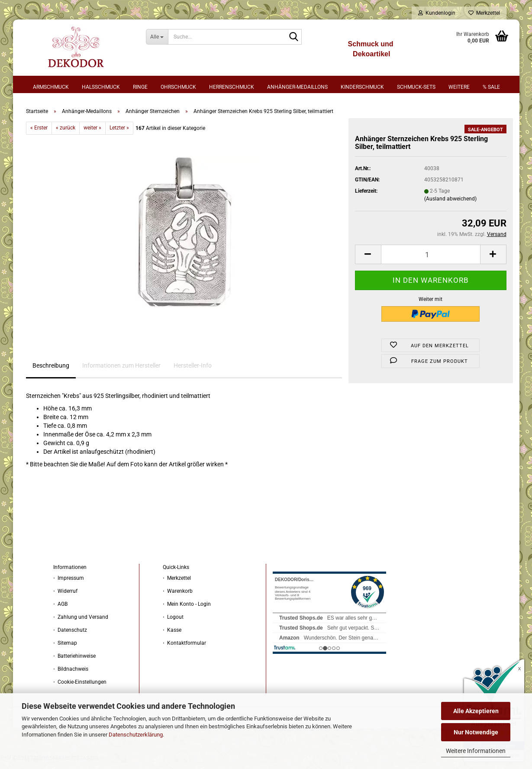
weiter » (92, 135)
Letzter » (119, 135)
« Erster (39, 135)
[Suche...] (157, 37)
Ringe (140, 87)
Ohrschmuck (178, 87)
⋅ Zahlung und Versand (81, 624)
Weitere (459, 87)
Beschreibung (51, 372)
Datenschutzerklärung (136, 735)
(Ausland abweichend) (450, 205)
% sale (491, 87)
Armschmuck (51, 87)
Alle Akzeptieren (476, 711)
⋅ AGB (60, 611)
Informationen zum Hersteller (121, 372)
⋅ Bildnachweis (71, 675)
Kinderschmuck (362, 87)
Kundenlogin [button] (437, 13)
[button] (368, 261)
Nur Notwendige (476, 732)
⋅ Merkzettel (177, 585)
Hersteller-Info (193, 372)
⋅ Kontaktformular (184, 649)
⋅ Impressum (69, 585)
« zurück (66, 135)
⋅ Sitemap (65, 649)
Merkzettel (484, 13)
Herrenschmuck (232, 87)
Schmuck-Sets (416, 87)
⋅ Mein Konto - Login (187, 611)
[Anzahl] (431, 261)
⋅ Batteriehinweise (74, 662)
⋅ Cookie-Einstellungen (80, 688)
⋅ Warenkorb (178, 598)
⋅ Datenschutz (70, 637)
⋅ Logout (173, 624)
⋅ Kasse (172, 637)
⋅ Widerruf (65, 598)
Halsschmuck (101, 87)
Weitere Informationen (476, 751)
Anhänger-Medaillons (297, 87)
